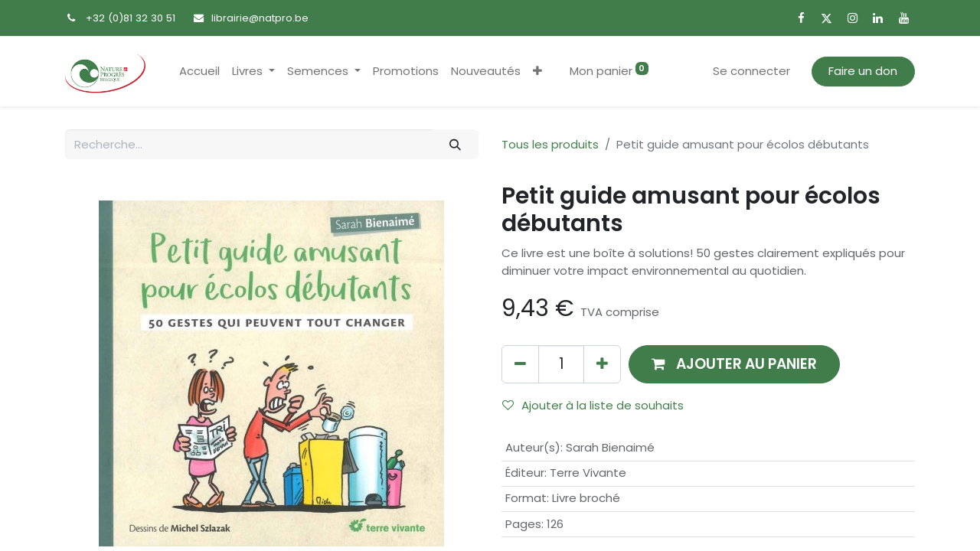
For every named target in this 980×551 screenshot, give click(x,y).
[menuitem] (199, 72)
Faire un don (863, 71)
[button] (537, 72)
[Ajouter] (602, 364)
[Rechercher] (456, 144)
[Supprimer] (520, 364)
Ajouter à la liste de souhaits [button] (593, 405)
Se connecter (751, 71)
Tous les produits (550, 144)
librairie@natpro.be (260, 18)
